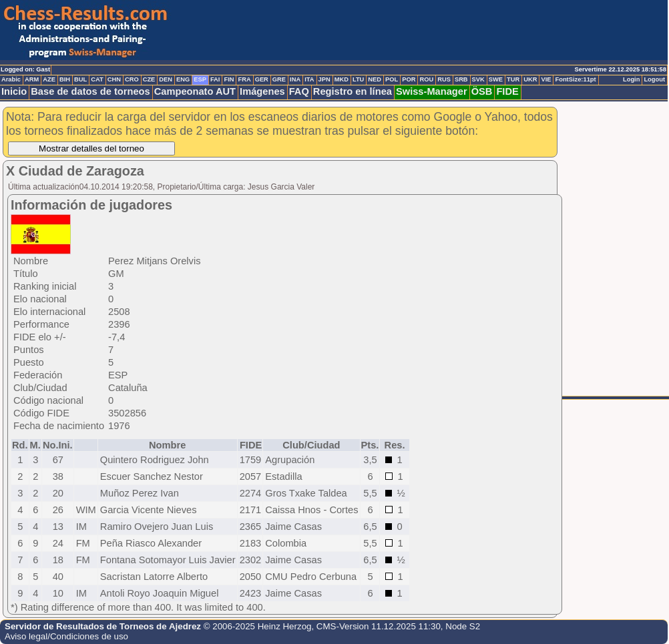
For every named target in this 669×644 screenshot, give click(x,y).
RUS (444, 79)
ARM (32, 79)
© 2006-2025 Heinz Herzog (258, 626)
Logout (654, 79)
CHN (114, 79)
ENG (183, 79)
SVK (478, 79)
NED (375, 79)
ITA (309, 79)
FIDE (507, 91)
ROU (426, 79)
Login (631, 79)
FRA (244, 79)
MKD (342, 79)
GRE (279, 79)
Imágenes (262, 91)
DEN (166, 79)
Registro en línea (353, 91)
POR (409, 79)
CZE (149, 79)
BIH (65, 79)
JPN (324, 79)
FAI (215, 79)
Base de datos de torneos (90, 91)
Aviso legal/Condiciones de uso (66, 636)
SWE (496, 79)
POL (392, 79)
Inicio (14, 91)
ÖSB (482, 91)
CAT (97, 79)
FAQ (299, 91)
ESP (200, 79)
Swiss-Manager (432, 91)
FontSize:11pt (575, 79)
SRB (461, 79)
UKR (530, 79)
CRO (132, 79)
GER (262, 79)
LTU (358, 79)
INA (295, 79)
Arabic (11, 79)
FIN (229, 79)
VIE (546, 79)
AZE (49, 79)
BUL (80, 79)
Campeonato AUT (195, 91)
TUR (513, 79)
